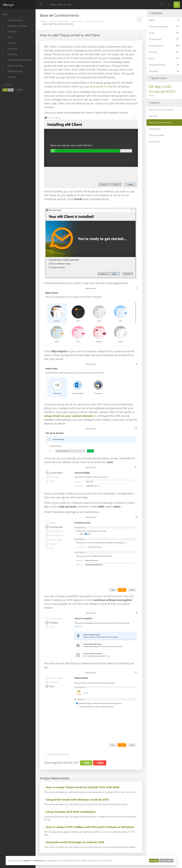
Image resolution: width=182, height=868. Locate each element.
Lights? (13, 90)
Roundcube (157, 92)
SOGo (170, 91)
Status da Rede (164, 135)
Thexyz (152, 95)
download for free (101, 87)
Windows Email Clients (95, 21)
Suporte (43, 21)
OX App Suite (160, 87)
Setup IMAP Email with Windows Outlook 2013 (76, 800)
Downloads (164, 129)
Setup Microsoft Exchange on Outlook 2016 (74, 842)
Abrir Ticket (164, 142)
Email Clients (77, 21)
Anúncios (164, 116)
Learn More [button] (166, 860)
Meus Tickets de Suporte (164, 110)
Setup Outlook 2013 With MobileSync (70, 812)
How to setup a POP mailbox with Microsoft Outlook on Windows (89, 827)
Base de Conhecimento (59, 21)
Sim (86, 763)
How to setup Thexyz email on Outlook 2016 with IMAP (82, 787)
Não (100, 763)
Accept (154, 860)
